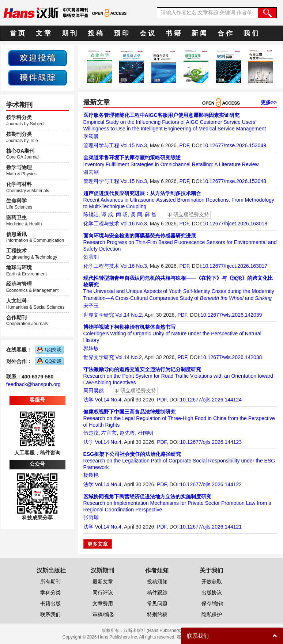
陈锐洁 (91, 214)
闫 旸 (122, 214)
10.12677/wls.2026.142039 (231, 315)
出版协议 (212, 592)
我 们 (251, 33)
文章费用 (103, 603)
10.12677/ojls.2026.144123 (211, 442)
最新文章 (103, 582)
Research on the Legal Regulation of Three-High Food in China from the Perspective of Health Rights (179, 418)
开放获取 (212, 582)
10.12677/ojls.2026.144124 (211, 400)
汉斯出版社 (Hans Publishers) (153, 630)
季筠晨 (91, 136)
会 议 (147, 33)
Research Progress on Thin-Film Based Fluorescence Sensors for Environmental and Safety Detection (180, 242)
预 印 (121, 33)
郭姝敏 (91, 348)
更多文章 (98, 544)
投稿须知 (157, 582)
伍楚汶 (91, 433)
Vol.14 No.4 (108, 400)
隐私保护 (212, 614)
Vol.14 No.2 (128, 315)
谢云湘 (91, 172)
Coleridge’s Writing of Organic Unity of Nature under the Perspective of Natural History (172, 334)
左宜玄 (109, 433)
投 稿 (95, 33)
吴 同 (136, 214)
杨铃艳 (91, 475)
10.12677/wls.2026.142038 (231, 357)
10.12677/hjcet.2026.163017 (235, 266)
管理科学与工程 (101, 145)
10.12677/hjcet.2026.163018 (235, 224)
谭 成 (107, 214)
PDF (184, 145)
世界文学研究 (99, 315)
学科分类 (50, 592)
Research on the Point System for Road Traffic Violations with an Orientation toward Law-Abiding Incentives (178, 376)
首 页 (17, 33)
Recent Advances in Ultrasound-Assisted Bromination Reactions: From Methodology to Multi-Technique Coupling (179, 200)
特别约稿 (157, 614)
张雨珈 (91, 517)
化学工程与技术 (101, 224)
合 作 (225, 33)
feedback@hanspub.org (33, 384)
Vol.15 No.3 (133, 145)
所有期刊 (50, 582)
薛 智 (151, 214)
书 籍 (173, 33)
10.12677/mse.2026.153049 (234, 145)
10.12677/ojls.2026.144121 (211, 527)
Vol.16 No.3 (133, 224)
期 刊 (69, 33)
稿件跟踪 (157, 592)
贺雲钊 (91, 257)
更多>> (269, 102)
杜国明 (146, 433)
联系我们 (50, 614)
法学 (88, 400)
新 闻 (199, 33)
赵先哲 (127, 433)
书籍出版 (50, 603)
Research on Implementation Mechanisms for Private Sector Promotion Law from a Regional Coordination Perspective (177, 503)
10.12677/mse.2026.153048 (234, 181)
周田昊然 (94, 390)
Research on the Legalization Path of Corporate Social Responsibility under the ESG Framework (179, 461)
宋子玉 (91, 306)
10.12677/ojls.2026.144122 (211, 484)
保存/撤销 (212, 603)
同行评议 (103, 592)
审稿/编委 (103, 614)
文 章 (43, 33)
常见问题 (157, 603)
